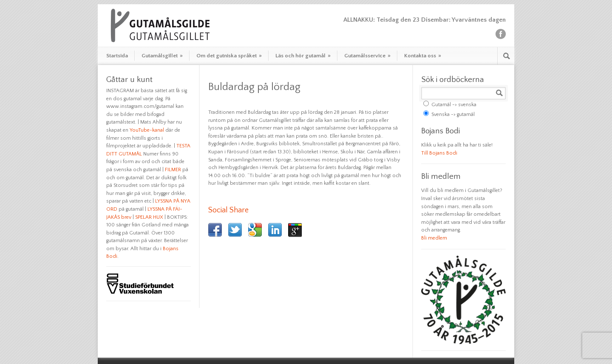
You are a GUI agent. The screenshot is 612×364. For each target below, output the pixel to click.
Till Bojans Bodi (439, 153)
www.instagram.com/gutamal (140, 106)
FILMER (173, 170)
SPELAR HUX (149, 217)
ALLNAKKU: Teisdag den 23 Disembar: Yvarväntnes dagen (425, 20)
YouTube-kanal (147, 130)
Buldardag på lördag (254, 87)
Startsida (117, 56)
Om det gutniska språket (229, 56)
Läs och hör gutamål (303, 56)
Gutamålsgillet (162, 56)
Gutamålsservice (367, 56)
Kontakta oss (423, 56)
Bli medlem (434, 238)
